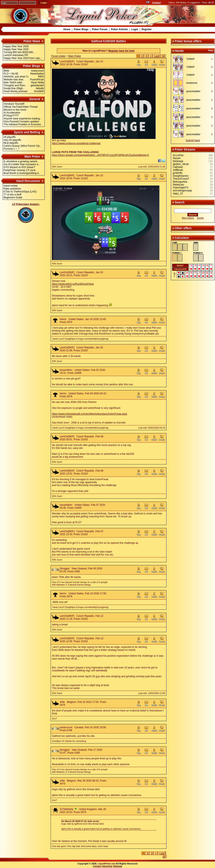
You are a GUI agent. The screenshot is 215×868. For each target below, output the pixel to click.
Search (180, 202)
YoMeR (190, 59)
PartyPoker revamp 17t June (20, 170)
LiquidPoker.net (107, 864)
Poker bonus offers (188, 41)
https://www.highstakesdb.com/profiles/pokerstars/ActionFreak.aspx (90, 414)
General (35, 99)
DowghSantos (181, 176)
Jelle (62, 702)
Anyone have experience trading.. (22, 119)
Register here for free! (121, 51)
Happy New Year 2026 (16, 46)
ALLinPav (178, 155)
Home (67, 29)
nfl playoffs (10, 137)
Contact (157, 3)
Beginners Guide (13, 197)
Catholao (178, 167)
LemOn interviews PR (16, 55)
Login (135, 29)
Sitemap (118, 866)
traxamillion (66, 370)
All (163, 56)
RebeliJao (178, 185)
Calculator (182, 238)
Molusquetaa (180, 182)
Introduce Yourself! (14, 104)
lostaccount (66, 727)
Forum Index (58, 56)
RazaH (177, 158)
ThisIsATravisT (181, 179)
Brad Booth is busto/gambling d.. (22, 173)
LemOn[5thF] (67, 61)
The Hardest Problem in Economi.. (23, 124)
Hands (179, 51)
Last (157, 56)
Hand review (11, 186)
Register (147, 29)
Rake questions (12, 189)
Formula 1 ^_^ (11, 149)
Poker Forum (100, 29)
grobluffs (178, 173)
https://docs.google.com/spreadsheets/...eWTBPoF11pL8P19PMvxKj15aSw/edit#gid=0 (100, 155)
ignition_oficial (181, 164)
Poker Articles (119, 29)
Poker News (32, 41)
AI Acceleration (12, 113)
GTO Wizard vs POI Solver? (19, 167)
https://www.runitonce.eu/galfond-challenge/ (76, 143)
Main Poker (32, 157)
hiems (63, 319)
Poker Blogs (81, 29)
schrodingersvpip (182, 191)
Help (211, 50)
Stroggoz (65, 569)
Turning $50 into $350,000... (19, 52)
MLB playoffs (11, 143)
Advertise (107, 866)
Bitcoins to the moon (15, 110)
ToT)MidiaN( (66, 809)
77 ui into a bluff (12, 195)
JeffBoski (178, 170)
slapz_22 (178, 193)
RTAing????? (11, 116)
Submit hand (193, 140)
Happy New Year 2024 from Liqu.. (22, 58)
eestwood (192, 83)
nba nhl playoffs (12, 140)
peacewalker (193, 91)
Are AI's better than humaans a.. (22, 164)
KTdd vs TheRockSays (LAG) (20, 192)
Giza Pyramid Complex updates (21, 122)
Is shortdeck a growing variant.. (21, 161)
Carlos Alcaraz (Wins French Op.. (22, 146)
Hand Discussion (28, 181)
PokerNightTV (181, 188)
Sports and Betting (27, 132)
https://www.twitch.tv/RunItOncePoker (73, 284)
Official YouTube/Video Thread (21, 107)
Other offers (183, 228)
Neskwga (178, 161)
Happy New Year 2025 (16, 49)
